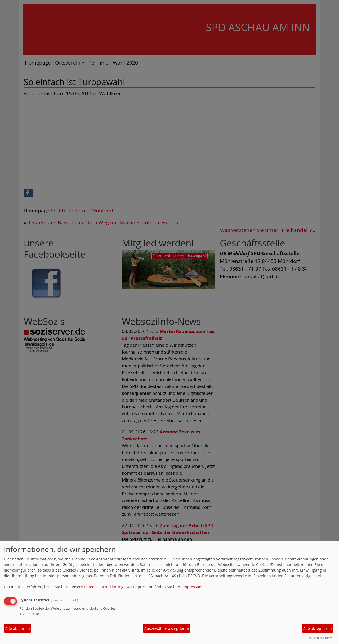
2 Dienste (29, 614)
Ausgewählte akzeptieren (167, 629)
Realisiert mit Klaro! (320, 638)
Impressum (193, 587)
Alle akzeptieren (318, 629)
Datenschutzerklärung (104, 587)
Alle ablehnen (18, 629)
